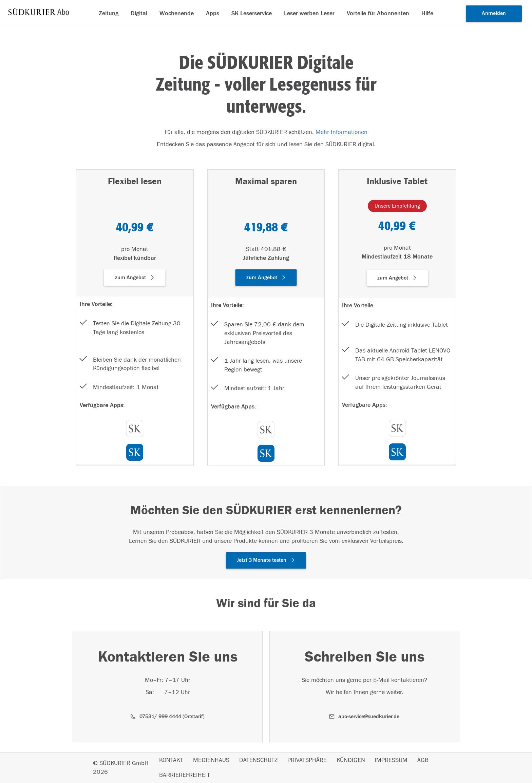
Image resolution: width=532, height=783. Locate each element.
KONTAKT (171, 760)
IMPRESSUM (391, 760)
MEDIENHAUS (211, 760)
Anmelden (494, 13)
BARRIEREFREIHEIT (185, 775)
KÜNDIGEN (351, 760)
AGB (423, 760)
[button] (135, 278)
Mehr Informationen (341, 132)
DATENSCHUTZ (258, 760)
